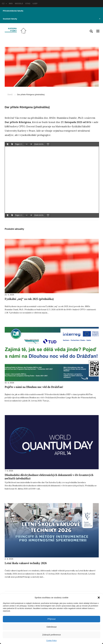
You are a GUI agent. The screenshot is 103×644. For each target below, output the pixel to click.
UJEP (35, 4)
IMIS (11, 4)
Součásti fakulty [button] (52, 19)
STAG (28, 4)
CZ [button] (4, 4)
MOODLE (19, 4)
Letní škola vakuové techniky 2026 (26, 563)
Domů (10, 95)
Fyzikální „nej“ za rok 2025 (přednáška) (29, 299)
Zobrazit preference (51, 635)
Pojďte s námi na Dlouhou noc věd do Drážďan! (34, 387)
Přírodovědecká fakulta (13, 11)
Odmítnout (51, 627)
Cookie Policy (51, 641)
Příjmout (52, 619)
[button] (99, 598)
